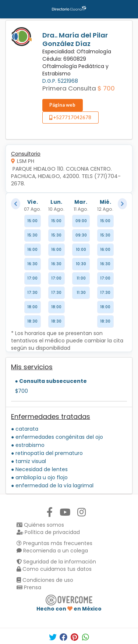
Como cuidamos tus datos (54, 569)
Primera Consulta (69, 88)
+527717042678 (70, 117)
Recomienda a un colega (52, 551)
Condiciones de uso (45, 580)
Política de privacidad (48, 532)
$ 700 (106, 88)
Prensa (29, 587)
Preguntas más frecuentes (54, 543)
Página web (62, 105)
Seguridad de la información (56, 562)
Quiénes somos (40, 525)
